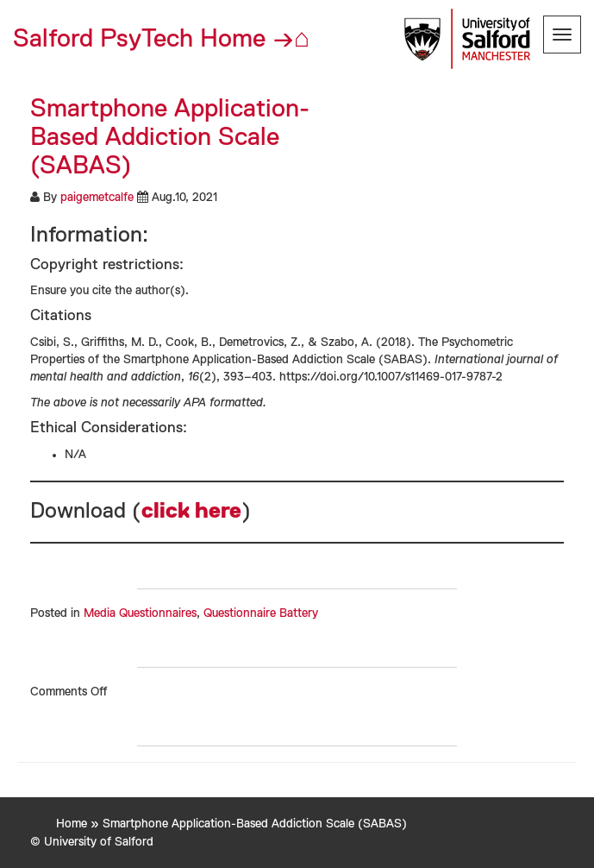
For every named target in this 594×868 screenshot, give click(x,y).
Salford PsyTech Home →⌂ (161, 39)
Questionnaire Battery (261, 613)
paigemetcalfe (97, 198)
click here (191, 512)
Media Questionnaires (140, 613)
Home (72, 824)
